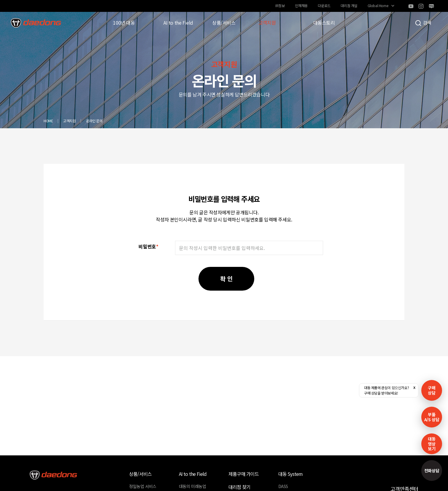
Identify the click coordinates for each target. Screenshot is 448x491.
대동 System (291, 474)
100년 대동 (124, 23)
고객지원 (267, 23)
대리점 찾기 (239, 487)
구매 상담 (432, 390)
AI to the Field (178, 23)
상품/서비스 (224, 23)
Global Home (378, 5)
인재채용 (301, 5)
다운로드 (324, 5)
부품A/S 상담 (432, 417)
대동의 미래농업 (193, 486)
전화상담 (432, 471)
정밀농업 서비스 (143, 486)
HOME (48, 121)
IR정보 (280, 5)
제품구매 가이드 (244, 474)
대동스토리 (324, 23)
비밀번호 (148, 246)
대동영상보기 (432, 444)
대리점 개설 (349, 5)
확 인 (226, 279)
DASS (283, 486)
